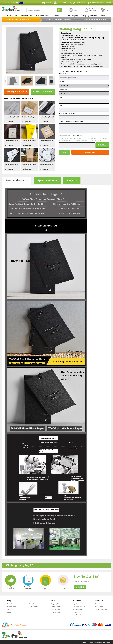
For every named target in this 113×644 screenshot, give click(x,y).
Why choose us (99, 607)
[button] (54, 81)
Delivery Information (79, 607)
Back (64, 152)
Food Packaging (71, 16)
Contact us (10, 604)
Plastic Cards (27, 16)
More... (103, 16)
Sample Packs (11, 607)
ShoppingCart (106, 10)
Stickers (57, 16)
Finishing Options (56, 612)
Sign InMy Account (90, 10)
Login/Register (77, 604)
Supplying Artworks (57, 604)
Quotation (60, 3)
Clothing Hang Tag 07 (75, 29)
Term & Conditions (78, 614)
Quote (9, 612)
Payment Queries (78, 609)
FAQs (9, 609)
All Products (12, 16)
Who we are (98, 604)
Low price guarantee (101, 609)
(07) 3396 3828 (77, 3)
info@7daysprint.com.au (100, 3)
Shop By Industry (89, 16)
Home (46, 3)
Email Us (32, 604)
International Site (11, 3)
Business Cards (43, 16)
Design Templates (56, 607)
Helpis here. (74, 10)
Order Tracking (33, 607)
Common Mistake (56, 609)
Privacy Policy (77, 612)
